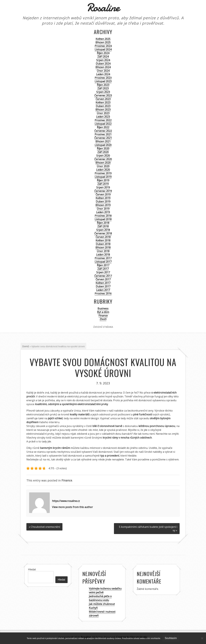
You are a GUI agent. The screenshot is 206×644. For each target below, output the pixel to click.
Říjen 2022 (103, 127)
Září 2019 (103, 184)
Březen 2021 (103, 141)
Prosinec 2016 (103, 294)
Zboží (103, 319)
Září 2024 (103, 57)
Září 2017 (103, 269)
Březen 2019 (103, 205)
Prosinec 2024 (103, 46)
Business (103, 308)
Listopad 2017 (103, 262)
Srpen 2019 (103, 187)
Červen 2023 (103, 99)
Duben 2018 (103, 244)
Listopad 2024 (103, 50)
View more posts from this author (72, 507)
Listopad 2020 (103, 145)
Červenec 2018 (103, 233)
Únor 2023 (103, 113)
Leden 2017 (103, 290)
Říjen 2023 (103, 85)
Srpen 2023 (103, 92)
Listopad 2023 (103, 81)
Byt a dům (103, 312)
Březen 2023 (103, 110)
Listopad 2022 (103, 124)
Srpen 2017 (103, 272)
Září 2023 (103, 88)
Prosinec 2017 (103, 258)
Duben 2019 (103, 202)
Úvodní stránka (103, 327)
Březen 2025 (103, 42)
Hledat (32, 569)
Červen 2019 (103, 195)
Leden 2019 (103, 212)
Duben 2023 (103, 106)
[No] (202, 638)
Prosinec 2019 (103, 173)
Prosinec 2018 (103, 216)
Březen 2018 (103, 248)
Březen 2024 (103, 67)
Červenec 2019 (103, 191)
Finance (103, 316)
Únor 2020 (103, 166)
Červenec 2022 (103, 131)
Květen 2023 (103, 103)
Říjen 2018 (103, 223)
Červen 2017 (103, 279)
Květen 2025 (103, 39)
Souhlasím (171, 638)
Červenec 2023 (103, 95)
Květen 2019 (103, 198)
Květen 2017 (103, 283)
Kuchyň (93, 608)
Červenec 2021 (103, 138)
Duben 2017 (103, 286)
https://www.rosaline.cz (66, 501)
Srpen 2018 (103, 230)
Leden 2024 (103, 74)
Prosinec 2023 (103, 78)
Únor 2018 (103, 251)
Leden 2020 (103, 170)
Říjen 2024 (103, 53)
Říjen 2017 (103, 265)
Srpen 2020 (103, 156)
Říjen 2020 (103, 149)
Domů (26, 346)
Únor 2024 (103, 71)
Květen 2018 (103, 240)
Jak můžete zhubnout (102, 604)
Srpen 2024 (103, 60)
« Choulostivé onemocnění (45, 527)
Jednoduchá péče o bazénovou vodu (100, 598)
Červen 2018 (103, 237)
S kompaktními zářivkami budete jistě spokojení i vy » (148, 528)
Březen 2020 (103, 163)
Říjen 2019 (103, 180)
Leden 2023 (103, 117)
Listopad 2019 (103, 177)
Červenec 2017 (103, 276)
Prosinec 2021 (103, 134)
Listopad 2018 (103, 219)
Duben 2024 (103, 64)
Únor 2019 (103, 209)
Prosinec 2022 (103, 120)
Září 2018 (103, 226)
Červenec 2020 (103, 159)
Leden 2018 (103, 255)
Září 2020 (103, 152)
